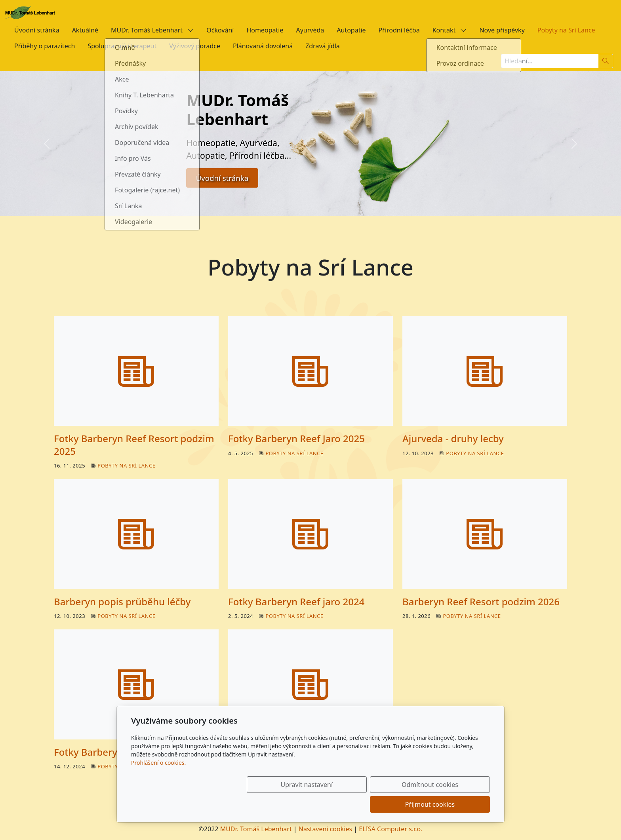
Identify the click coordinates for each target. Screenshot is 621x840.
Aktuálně (85, 30)
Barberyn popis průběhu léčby (122, 601)
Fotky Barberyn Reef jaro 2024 (296, 601)
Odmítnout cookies (373, 804)
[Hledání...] (550, 61)
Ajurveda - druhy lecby (453, 438)
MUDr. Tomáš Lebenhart (152, 30)
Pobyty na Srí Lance (566, 30)
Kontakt (450, 30)
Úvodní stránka (37, 30)
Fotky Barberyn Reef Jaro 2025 (296, 438)
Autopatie (351, 30)
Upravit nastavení (293, 804)
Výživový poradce (195, 46)
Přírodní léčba (399, 30)
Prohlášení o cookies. (158, 782)
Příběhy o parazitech (45, 46)
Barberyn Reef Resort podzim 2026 (481, 601)
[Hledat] (606, 61)
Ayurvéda (310, 30)
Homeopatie (265, 30)
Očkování (220, 30)
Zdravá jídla (323, 46)
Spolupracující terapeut (122, 46)
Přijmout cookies (452, 804)
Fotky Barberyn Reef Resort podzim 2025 (134, 445)
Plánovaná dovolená (263, 46)
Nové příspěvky (502, 30)
